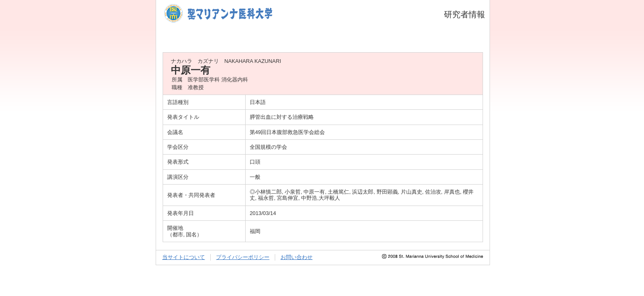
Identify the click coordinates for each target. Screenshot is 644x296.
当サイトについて (184, 257)
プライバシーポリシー (243, 257)
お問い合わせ (297, 257)
